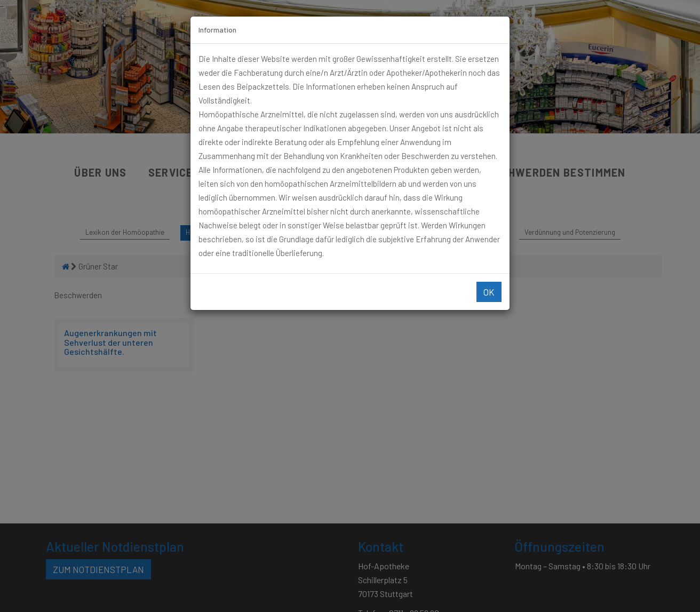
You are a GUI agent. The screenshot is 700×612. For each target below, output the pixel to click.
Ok (489, 292)
